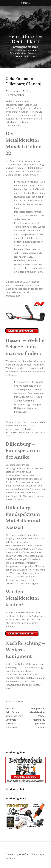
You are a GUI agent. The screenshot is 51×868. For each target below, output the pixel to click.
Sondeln (19, 702)
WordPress (25, 854)
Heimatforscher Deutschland (26, 39)
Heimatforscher (15, 95)
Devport (13, 858)
